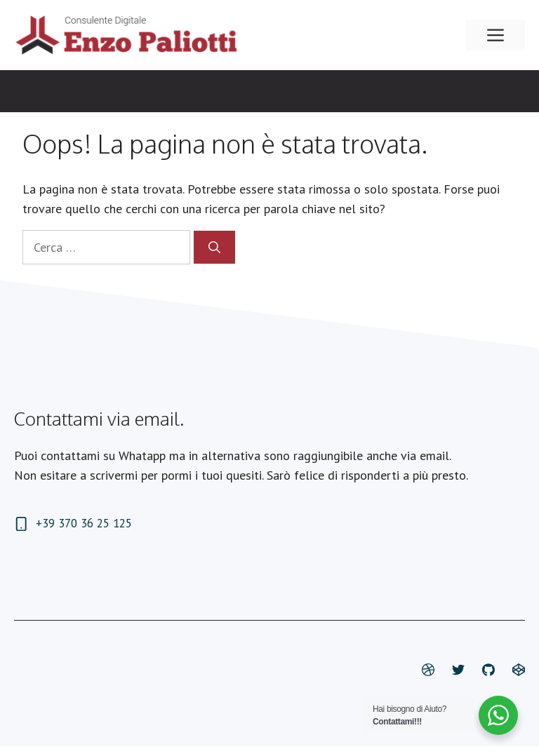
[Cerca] (214, 248)
